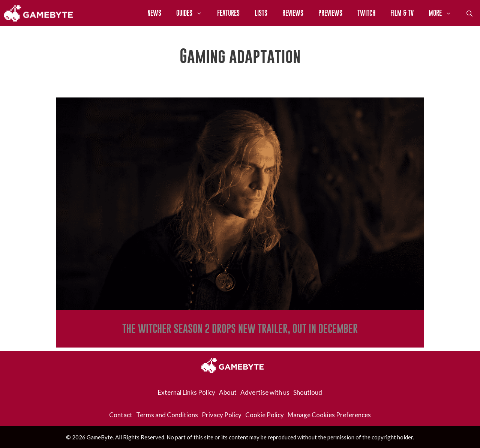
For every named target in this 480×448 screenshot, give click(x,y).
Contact (121, 415)
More (444, 13)
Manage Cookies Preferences (329, 415)
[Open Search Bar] (469, 13)
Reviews (293, 13)
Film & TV (402, 13)
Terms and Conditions (167, 415)
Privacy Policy (222, 415)
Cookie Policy (265, 415)
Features (228, 13)
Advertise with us (265, 392)
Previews (330, 13)
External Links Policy (187, 392)
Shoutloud (308, 392)
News (154, 13)
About (228, 392)
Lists (261, 13)
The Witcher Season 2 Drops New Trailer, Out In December (240, 329)
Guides (193, 13)
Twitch (366, 13)
